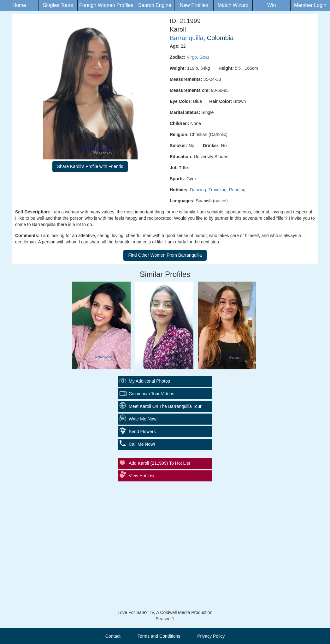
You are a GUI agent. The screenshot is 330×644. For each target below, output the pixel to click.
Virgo (192, 57)
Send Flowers (142, 432)
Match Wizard (233, 5)
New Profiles (194, 5)
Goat (204, 57)
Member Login (310, 5)
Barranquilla (187, 38)
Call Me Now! (142, 444)
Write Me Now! (143, 419)
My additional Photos (149, 381)
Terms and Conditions (159, 636)
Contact (113, 636)
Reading (237, 190)
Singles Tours (58, 5)
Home (19, 5)
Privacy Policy (211, 636)
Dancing (198, 190)
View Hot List (141, 476)
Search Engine (155, 5)
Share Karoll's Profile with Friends (90, 166)
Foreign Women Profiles (106, 5)
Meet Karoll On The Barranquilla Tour (165, 406)
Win (272, 5)
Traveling (218, 190)
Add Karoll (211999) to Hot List (159, 463)
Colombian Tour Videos (151, 394)
